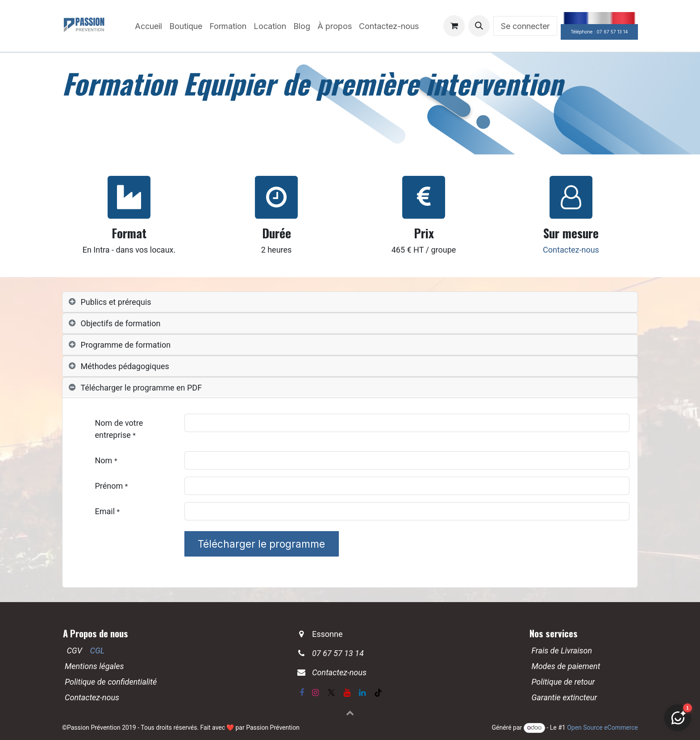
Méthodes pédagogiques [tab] (125, 366)
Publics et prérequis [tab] (116, 302)
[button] (479, 26)
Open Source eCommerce (602, 728)
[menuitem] (148, 26)
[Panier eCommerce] (454, 26)
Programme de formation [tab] (126, 345)
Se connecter (525, 26)
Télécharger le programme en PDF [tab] (142, 388)
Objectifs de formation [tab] (121, 323)
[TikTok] (378, 693)
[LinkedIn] (362, 693)
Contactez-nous (571, 250)
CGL (98, 651)
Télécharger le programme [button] (261, 544)
